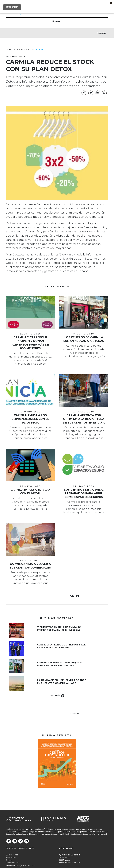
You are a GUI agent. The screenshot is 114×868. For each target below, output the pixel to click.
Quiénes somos (12, 855)
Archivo (38, 50)
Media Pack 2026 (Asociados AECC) (20, 865)
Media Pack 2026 (13, 863)
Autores (9, 860)
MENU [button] (57, 21)
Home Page (12, 50)
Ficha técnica (11, 858)
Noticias (26, 50)
